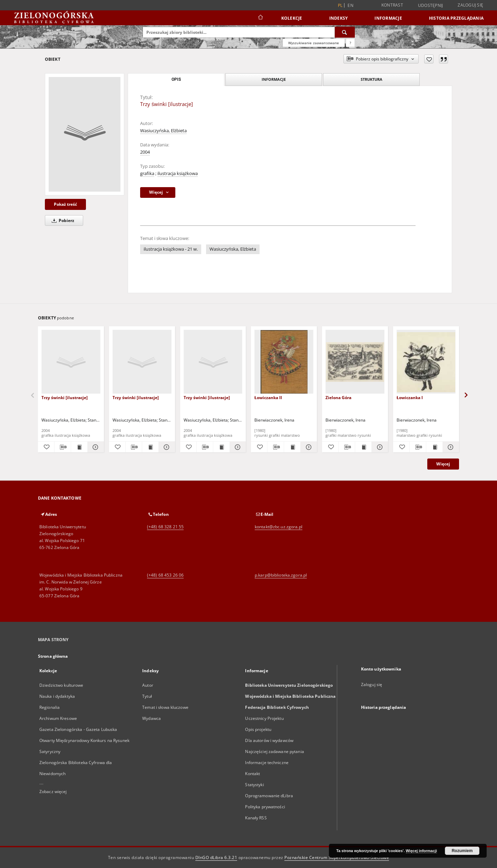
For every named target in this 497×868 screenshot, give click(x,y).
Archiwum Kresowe (58, 718)
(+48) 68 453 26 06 (165, 575)
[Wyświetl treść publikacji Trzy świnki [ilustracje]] (79, 447)
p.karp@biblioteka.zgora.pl (281, 575)
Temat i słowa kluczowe (165, 707)
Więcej (443, 464)
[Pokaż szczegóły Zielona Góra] (379, 447)
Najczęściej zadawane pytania (274, 751)
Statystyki (254, 785)
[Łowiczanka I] (426, 362)
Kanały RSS (256, 818)
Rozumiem (462, 851)
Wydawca (152, 718)
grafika (147, 173)
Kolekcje (292, 18)
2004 (145, 152)
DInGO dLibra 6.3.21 (216, 857)
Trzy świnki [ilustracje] (65, 398)
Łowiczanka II (268, 398)
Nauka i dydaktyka (57, 696)
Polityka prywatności (265, 807)
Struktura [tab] (372, 79)
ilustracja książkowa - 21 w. (171, 249)
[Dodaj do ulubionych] (429, 59)
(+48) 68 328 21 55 (165, 527)
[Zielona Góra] (355, 362)
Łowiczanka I (410, 398)
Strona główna (53, 656)
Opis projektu (258, 729)
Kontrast (392, 5)
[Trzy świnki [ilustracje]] (85, 134)
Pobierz (62, 220)
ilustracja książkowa (178, 173)
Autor (148, 685)
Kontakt (252, 774)
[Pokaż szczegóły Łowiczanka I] (450, 447)
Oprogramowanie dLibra (269, 796)
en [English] (350, 5)
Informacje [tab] (274, 79)
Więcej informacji (421, 851)
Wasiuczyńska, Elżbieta (163, 131)
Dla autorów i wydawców (269, 740)
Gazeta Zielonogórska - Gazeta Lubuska (78, 729)
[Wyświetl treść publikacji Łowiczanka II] (292, 447)
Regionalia (50, 707)
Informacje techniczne (267, 763)
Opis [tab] (176, 79)
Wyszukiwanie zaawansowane (314, 43)
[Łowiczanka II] (284, 362)
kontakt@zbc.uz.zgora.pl (279, 527)
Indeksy (339, 18)
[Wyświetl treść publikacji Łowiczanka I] (434, 447)
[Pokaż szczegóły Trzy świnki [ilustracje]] (95, 447)
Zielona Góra (338, 398)
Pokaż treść (65, 204)
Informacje (388, 18)
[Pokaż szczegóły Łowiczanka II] (308, 447)
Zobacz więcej (53, 792)
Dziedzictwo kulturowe (61, 685)
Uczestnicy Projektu (264, 718)
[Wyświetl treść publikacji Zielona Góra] (363, 447)
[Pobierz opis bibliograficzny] (63, 447)
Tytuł (147, 696)
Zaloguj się (470, 5)
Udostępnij (431, 6)
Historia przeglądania (456, 18)
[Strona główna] (260, 18)
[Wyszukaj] (345, 32)
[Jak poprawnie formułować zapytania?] (350, 43)
